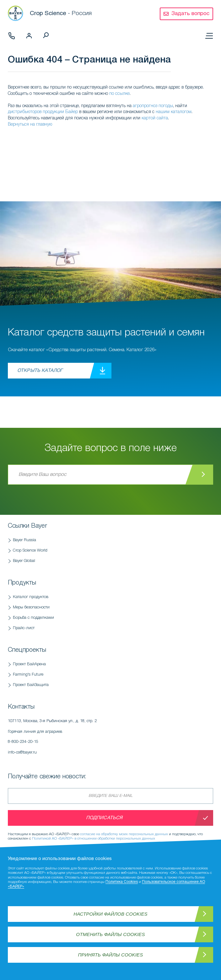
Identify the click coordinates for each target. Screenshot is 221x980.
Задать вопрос (190, 14)
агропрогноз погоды (153, 106)
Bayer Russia (24, 540)
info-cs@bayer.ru (22, 752)
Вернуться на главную (30, 125)
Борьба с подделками (33, 618)
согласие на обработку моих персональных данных (124, 834)
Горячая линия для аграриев (83, 738)
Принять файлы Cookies (111, 955)
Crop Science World (30, 550)
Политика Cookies (122, 882)
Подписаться (104, 818)
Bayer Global (24, 561)
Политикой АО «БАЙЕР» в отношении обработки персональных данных (94, 838)
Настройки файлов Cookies (110, 914)
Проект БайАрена (29, 664)
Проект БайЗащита (31, 685)
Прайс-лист (24, 628)
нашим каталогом (174, 112)
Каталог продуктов (31, 597)
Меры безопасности (31, 607)
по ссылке (119, 94)
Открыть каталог (40, 371)
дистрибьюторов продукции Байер (43, 112)
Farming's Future (28, 675)
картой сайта (155, 118)
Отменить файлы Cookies (110, 934)
